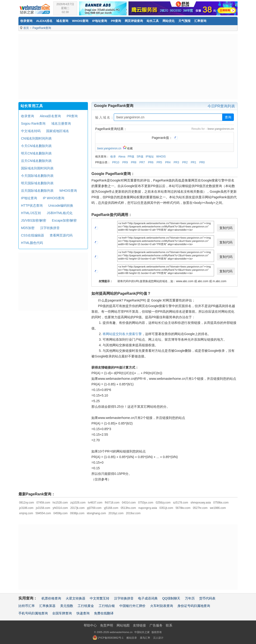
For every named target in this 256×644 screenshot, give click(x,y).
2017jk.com (77, 508)
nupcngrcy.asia (148, 508)
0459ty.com (61, 513)
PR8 (133, 162)
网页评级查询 (134, 21)
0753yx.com (146, 503)
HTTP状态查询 (32, 206)
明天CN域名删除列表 (36, 153)
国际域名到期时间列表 (37, 168)
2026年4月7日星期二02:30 (65, 8)
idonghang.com (96, 513)
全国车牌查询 (62, 613)
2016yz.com (116, 513)
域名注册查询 (61, 123)
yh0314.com (60, 508)
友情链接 (139, 625)
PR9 (125, 162)
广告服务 (156, 625)
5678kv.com (183, 508)
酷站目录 (132, 638)
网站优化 (169, 21)
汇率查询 (200, 21)
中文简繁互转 (100, 598)
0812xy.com (27, 503)
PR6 (151, 162)
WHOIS (161, 157)
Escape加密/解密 (64, 220)
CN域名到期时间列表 (36, 138)
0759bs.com (221, 503)
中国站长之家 (142, 632)
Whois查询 (80, 21)
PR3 (176, 162)
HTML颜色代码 (32, 243)
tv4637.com (95, 503)
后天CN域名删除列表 (36, 161)
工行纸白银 (107, 606)
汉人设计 (158, 638)
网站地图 (123, 625)
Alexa (122, 157)
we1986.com (218, 508)
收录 (113, 157)
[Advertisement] (128, 67)
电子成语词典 (148, 598)
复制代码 (226, 228)
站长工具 (153, 21)
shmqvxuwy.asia (201, 503)
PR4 (168, 162)
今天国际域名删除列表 (37, 176)
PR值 (131, 157)
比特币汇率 (27, 606)
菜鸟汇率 (145, 638)
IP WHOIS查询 (54, 198)
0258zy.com (163, 503)
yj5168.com (111, 508)
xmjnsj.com (26, 513)
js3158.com (43, 508)
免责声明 (107, 625)
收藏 (128, 148)
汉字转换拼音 (50, 228)
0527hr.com (200, 508)
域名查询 (62, 21)
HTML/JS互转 (31, 213)
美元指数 (67, 606)
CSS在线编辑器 (33, 235)
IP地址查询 (100, 21)
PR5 (159, 162)
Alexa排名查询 (50, 116)
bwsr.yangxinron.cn (109, 148)
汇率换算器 (47, 606)
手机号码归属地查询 (33, 613)
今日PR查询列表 (221, 106)
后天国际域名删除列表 (37, 191)
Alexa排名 (44, 21)
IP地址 (150, 157)
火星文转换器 (76, 598)
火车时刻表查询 (162, 606)
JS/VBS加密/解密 (34, 220)
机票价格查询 (51, 598)
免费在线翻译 (104, 613)
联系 (169, 625)
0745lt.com (43, 503)
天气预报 (184, 21)
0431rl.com (129, 503)
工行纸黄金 (86, 606)
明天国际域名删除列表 (37, 183)
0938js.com (77, 513)
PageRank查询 (42, 28)
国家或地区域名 (58, 131)
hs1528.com (60, 503)
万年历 (190, 598)
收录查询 (26, 21)
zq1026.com (78, 503)
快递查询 (83, 613)
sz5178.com (181, 503)
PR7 (142, 162)
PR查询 (116, 21)
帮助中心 (90, 625)
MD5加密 (28, 228)
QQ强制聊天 (171, 598)
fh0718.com (112, 503)
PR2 (185, 162)
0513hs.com (128, 508)
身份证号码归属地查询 (194, 606)
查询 (228, 117)
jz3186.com (26, 508)
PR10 (116, 162)
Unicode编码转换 (61, 206)
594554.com (43, 513)
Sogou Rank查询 (33, 123)
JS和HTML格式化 (60, 213)
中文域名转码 (31, 131)
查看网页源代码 (61, 235)
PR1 (193, 162)
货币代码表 (207, 598)
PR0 (202, 162)
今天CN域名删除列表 (36, 146)
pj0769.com (94, 508)
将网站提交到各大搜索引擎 (122, 334)
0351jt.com (166, 508)
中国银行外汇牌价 (132, 606)
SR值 (140, 157)
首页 (26, 28)
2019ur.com (133, 513)
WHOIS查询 (68, 191)
